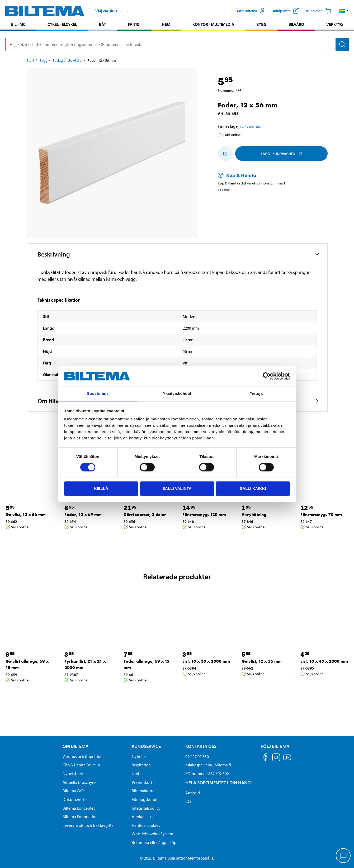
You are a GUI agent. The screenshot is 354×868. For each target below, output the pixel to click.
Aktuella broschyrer (80, 782)
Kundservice (146, 746)
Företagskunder (146, 799)
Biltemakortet (144, 791)
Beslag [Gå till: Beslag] (58, 60)
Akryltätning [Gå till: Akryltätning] (254, 514)
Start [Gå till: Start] (30, 60)
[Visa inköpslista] (286, 11)
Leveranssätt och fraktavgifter (89, 825)
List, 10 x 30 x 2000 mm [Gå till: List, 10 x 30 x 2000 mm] (206, 661)
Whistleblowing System (152, 834)
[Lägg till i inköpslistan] (225, 154)
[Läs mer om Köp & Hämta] (267, 175)
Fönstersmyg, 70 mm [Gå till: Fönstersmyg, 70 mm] (321, 514)
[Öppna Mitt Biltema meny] (251, 11)
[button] (344, 11)
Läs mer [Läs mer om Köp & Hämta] (226, 190)
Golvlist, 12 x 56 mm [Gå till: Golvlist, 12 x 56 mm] (26, 514)
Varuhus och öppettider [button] (83, 756)
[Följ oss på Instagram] (276, 758)
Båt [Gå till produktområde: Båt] (102, 24)
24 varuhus (251, 126)
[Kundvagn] (319, 11)
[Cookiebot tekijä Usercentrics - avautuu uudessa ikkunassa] (267, 376)
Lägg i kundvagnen (281, 154)
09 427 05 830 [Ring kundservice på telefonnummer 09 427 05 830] (197, 756)
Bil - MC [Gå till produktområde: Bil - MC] (18, 24)
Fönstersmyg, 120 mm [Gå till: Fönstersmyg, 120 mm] (204, 514)
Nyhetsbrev (73, 774)
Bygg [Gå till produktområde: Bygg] (261, 24)
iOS (188, 801)
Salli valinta (177, 488)
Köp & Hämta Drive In (81, 765)
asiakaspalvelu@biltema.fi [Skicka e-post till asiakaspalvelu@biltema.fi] (208, 765)
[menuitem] (18, 25)
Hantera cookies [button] (146, 825)
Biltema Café (74, 791)
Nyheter (139, 756)
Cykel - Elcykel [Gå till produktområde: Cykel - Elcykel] (62, 24)
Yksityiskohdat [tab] (177, 394)
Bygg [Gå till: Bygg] (43, 60)
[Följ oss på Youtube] (287, 760)
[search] (177, 44)
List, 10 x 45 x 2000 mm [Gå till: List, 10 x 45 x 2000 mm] (324, 661)
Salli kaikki (253, 488)
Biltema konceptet (79, 808)
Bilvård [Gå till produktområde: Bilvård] (296, 24)
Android (193, 793)
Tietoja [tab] (256, 394)
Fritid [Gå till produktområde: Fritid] (134, 24)
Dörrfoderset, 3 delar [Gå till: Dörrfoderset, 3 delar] (145, 514)
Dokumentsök (75, 799)
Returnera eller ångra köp (154, 842)
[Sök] (342, 44)
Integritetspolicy (146, 808)
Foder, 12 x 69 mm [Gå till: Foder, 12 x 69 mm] (83, 514)
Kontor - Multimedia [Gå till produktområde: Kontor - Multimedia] (213, 24)
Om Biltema (75, 746)
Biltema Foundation (80, 817)
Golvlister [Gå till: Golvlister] (75, 60)
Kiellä (101, 488)
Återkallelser (143, 817)
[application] (343, 856)
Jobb (136, 774)
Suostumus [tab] (98, 394)
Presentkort (142, 782)
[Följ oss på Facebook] (265, 758)
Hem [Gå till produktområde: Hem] (166, 24)
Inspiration (141, 765)
